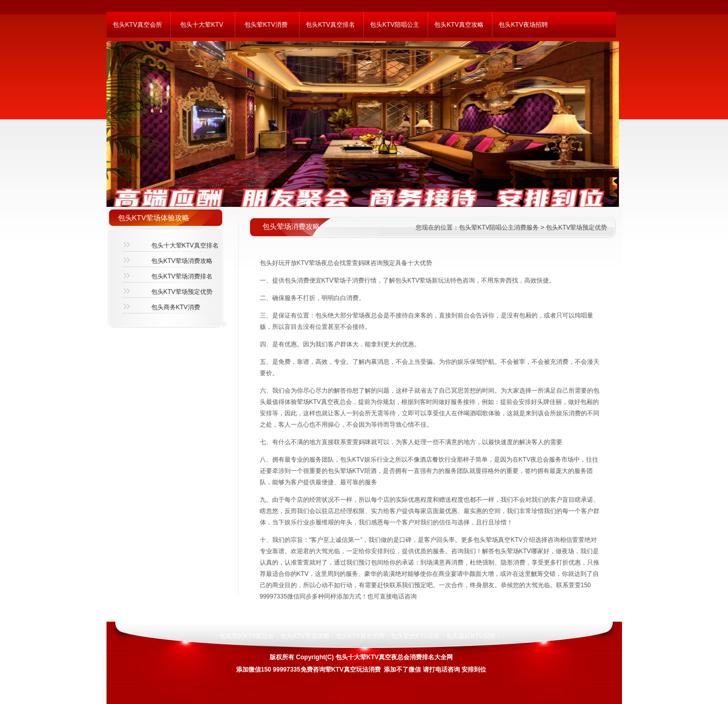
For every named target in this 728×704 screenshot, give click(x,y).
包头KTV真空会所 (137, 25)
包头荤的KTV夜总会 (247, 636)
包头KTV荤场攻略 (305, 636)
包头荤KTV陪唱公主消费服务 (499, 227)
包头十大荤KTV (201, 25)
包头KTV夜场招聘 (523, 25)
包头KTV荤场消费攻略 (182, 261)
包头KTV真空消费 (360, 636)
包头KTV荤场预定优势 (182, 292)
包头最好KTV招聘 (470, 636)
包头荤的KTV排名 (415, 636)
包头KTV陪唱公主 (394, 25)
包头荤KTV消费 (266, 25)
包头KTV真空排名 (330, 25)
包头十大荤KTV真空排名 (185, 245)
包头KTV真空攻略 (459, 25)
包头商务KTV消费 (176, 307)
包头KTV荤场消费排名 (182, 276)
